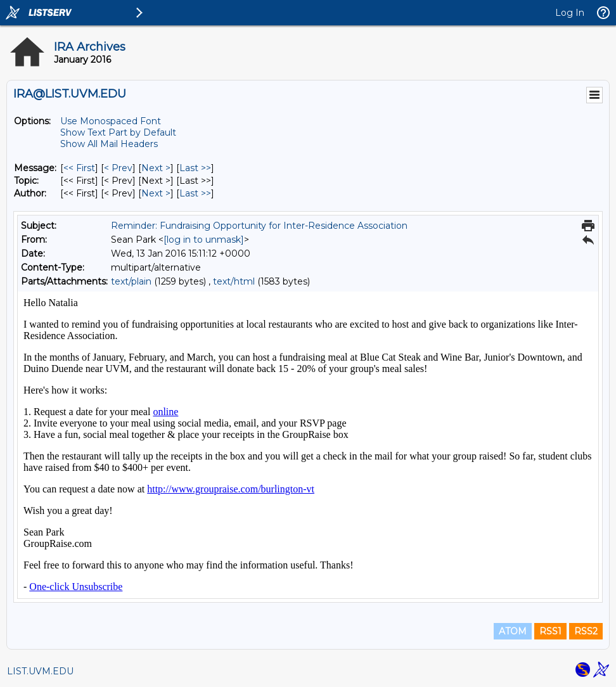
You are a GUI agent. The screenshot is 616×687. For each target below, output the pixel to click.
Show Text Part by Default (118, 132)
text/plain (131, 281)
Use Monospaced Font (111, 121)
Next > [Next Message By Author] (156, 193)
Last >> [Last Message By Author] (195, 193)
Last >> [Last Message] (195, 168)
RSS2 (586, 631)
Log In (570, 13)
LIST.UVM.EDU (40, 671)
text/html (234, 281)
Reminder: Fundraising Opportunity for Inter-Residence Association (259, 226)
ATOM (513, 631)
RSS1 (550, 631)
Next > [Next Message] (156, 168)
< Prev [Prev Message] (118, 168)
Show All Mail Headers (109, 144)
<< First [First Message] (79, 168)
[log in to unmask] (204, 240)
